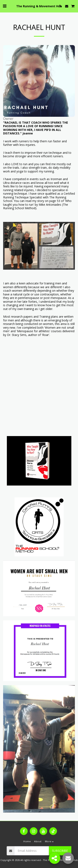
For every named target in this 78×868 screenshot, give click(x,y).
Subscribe (60, 851)
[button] (5, 6)
